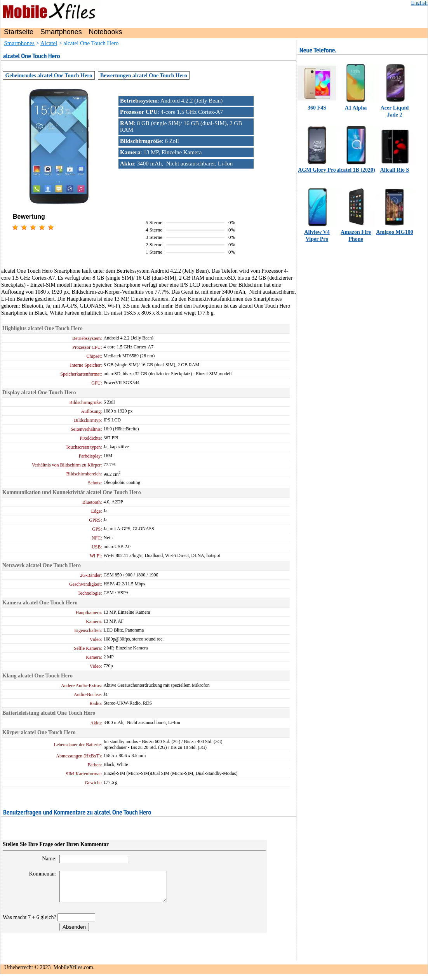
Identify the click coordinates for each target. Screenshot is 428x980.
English (419, 3)
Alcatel (49, 43)
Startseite (19, 32)
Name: (45, 859)
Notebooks (106, 32)
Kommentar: (39, 874)
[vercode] (76, 923)
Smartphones (61, 32)
